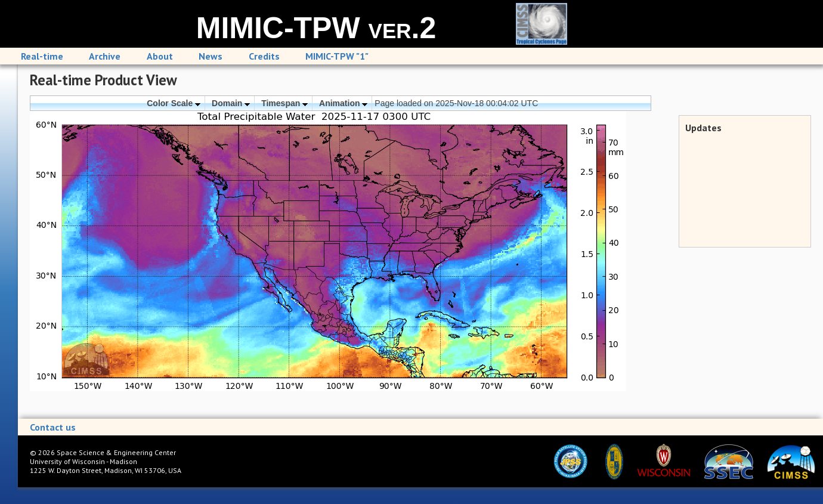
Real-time (42, 56)
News (211, 56)
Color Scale (174, 103)
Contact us (53, 427)
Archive (105, 56)
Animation (343, 103)
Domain (231, 103)
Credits (264, 56)
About (160, 56)
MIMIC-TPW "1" (337, 56)
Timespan (284, 103)
